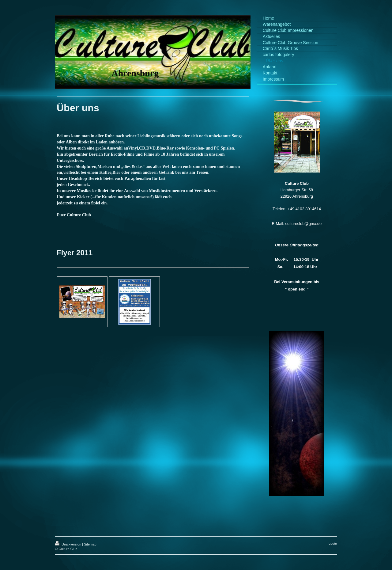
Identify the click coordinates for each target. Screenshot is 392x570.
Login (333, 543)
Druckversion (69, 544)
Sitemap (90, 544)
